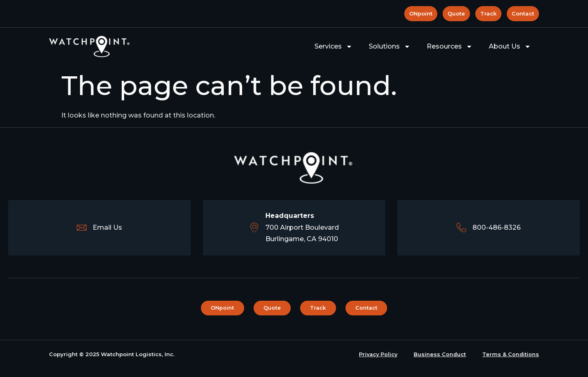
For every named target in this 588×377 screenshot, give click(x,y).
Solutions (390, 47)
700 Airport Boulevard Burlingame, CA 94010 (302, 227)
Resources (450, 47)
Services (333, 47)
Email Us (107, 227)
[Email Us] (81, 228)
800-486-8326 (497, 227)
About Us (510, 47)
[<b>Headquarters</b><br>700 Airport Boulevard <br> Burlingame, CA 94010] (254, 228)
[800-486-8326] (462, 228)
